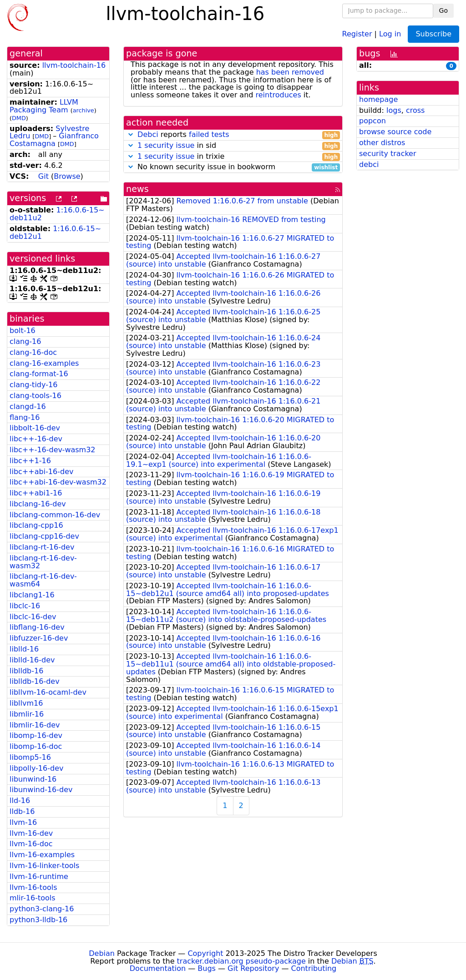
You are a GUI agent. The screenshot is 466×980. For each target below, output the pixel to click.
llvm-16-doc (31, 844)
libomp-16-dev (36, 735)
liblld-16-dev (32, 660)
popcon (372, 121)
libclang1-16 (32, 595)
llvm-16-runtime (39, 876)
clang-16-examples (44, 363)
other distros (382, 143)
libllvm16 (26, 703)
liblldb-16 (26, 671)
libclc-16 (25, 606)
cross (415, 110)
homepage (378, 99)
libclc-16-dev (33, 617)
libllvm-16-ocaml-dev (48, 692)
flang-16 (25, 417)
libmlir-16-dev (35, 725)
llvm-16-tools (33, 887)
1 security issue (166, 145)
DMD (19, 118)
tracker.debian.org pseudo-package (241, 961)
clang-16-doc (33, 352)
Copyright (205, 953)
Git (43, 176)
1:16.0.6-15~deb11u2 (57, 214)
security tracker (388, 154)
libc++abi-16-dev (41, 472)
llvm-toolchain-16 (74, 65)
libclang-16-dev (38, 504)
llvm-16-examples (42, 855)
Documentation (158, 968)
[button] (131, 134)
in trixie (233, 157)
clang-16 (25, 341)
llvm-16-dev (31, 833)
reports (233, 135)
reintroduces (279, 95)
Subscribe (433, 34)
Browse (67, 176)
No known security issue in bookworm (233, 167)
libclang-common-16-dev (55, 515)
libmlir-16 (27, 714)
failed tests (209, 134)
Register (357, 33)
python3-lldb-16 (38, 920)
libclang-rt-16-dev (42, 547)
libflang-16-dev (37, 627)
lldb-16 (22, 811)
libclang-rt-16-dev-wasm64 (43, 580)
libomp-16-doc (36, 746)
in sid (233, 146)
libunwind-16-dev (41, 790)
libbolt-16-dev (35, 428)
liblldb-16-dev (35, 681)
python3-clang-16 (42, 909)
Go (443, 10)
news (137, 189)
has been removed (290, 72)
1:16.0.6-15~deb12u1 (55, 232)
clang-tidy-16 (33, 385)
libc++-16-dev (36, 439)
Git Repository (253, 968)
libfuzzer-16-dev (39, 638)
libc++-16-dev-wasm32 (53, 450)
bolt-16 (23, 331)
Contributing (314, 968)
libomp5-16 (30, 757)
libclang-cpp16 (36, 525)
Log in (390, 33)
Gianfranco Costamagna (54, 140)
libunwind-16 (33, 779)
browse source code (395, 132)
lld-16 (20, 801)
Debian (102, 953)
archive (84, 110)
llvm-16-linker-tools (44, 866)
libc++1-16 (30, 461)
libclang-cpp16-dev (44, 536)
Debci (148, 134)
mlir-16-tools (33, 898)
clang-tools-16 (35, 396)
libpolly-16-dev (36, 768)
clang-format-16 (39, 374)
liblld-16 (24, 649)
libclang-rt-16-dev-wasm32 (43, 562)
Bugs (207, 968)
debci (369, 164)
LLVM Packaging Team (44, 106)
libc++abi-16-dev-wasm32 (58, 482)
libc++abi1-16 (36, 493)
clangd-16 (28, 407)
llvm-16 (23, 822)
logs (394, 110)
